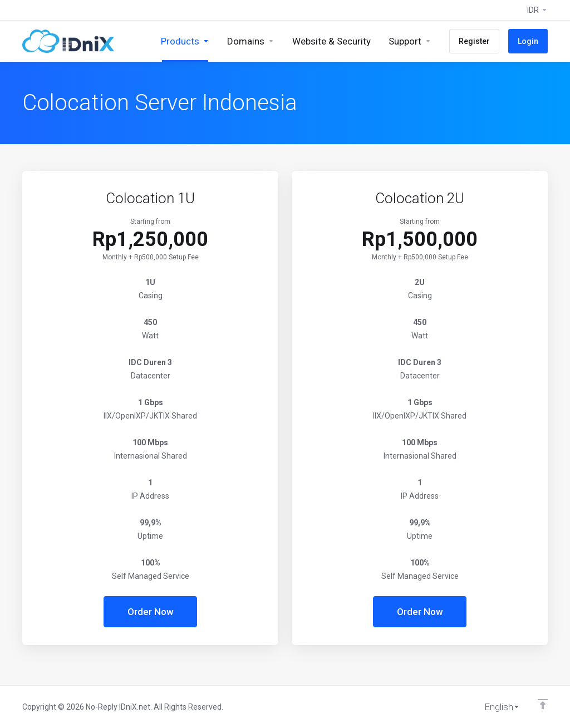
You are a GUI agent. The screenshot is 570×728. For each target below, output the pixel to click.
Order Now (151, 612)
